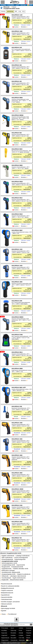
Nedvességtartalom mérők (9, 563)
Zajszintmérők (21, 565)
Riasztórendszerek (7, 584)
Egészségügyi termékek (8, 608)
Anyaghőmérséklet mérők (14, 553)
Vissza (14, 7)
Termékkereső (12, 614)
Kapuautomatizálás (7, 597)
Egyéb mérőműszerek (19, 578)
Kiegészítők (5, 580)
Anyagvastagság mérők (9, 574)
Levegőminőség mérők (8, 565)
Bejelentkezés (5, 638)
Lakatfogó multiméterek (23, 556)
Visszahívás (14, 640)
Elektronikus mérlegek (8, 570)
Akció (17, 5)
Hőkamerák (5, 576)
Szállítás (13, 635)
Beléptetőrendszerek (7, 593)
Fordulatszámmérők (17, 567)
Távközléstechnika (7, 599)
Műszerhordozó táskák (17, 580)
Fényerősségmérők (7, 559)
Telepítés (29, 633)
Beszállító (14, 638)
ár (19, 11)
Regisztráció (5, 640)
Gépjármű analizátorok (24, 574)
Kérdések (29, 628)
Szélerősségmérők (20, 559)
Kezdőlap (3, 5)
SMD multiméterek (7, 558)
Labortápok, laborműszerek (18, 576)
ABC (16, 11)
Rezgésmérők (6, 567)
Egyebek (4, 611)
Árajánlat (29, 630)
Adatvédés (22, 640)
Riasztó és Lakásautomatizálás (10, 586)
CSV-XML (22, 638)
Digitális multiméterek (8, 556)
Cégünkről (4, 635)
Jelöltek (21, 628)
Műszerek (3, 553)
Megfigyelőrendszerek (8, 588)
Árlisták (21, 633)
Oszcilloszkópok (6, 578)
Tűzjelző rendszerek (7, 590)
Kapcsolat (4, 633)
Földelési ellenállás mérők (21, 569)
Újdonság (23, 5)
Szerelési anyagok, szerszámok (10, 602)
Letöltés (21, 635)
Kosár (21, 630)
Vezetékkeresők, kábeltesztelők (11, 572)
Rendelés (13, 633)
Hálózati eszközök (6, 604)
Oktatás (28, 635)
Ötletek (28, 638)
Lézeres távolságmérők (21, 558)
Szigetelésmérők (7, 569)
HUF (29, 640)
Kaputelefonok (5, 595)
